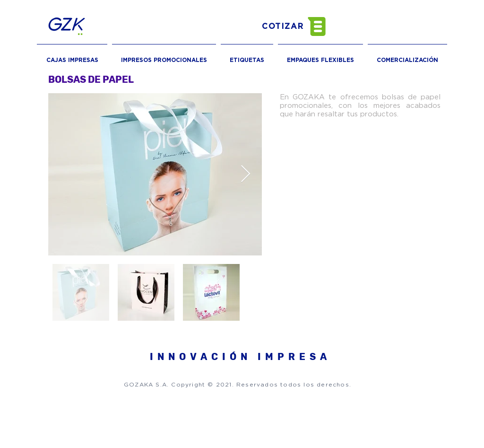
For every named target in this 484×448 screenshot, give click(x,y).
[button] (302, 26)
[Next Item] (246, 174)
